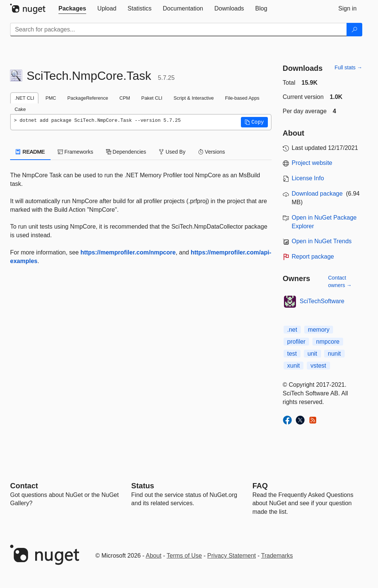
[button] (254, 122)
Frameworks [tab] (75, 152)
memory (319, 330)
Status (143, 486)
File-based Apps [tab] (242, 98)
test (292, 354)
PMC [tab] (51, 98)
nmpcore (328, 342)
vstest (318, 366)
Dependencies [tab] (126, 152)
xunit (294, 366)
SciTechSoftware (322, 301)
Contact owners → (340, 281)
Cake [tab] (20, 109)
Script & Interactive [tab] (193, 98)
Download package (317, 194)
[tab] (72, 9)
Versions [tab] (212, 152)
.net (292, 330)
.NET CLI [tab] (24, 98)
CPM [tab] (125, 98)
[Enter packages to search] (179, 30)
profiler (297, 342)
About (154, 556)
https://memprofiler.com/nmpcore (128, 252)
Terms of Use (184, 556)
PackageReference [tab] (88, 98)
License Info (308, 178)
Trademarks (277, 556)
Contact (24, 486)
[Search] (354, 30)
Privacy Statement (232, 556)
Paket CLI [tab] (152, 98)
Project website (312, 163)
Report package (313, 257)
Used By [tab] (172, 152)
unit (312, 354)
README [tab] (30, 152)
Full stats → (348, 67)
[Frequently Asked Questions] (260, 486)
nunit (334, 354)
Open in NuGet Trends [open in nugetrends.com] (322, 241)
